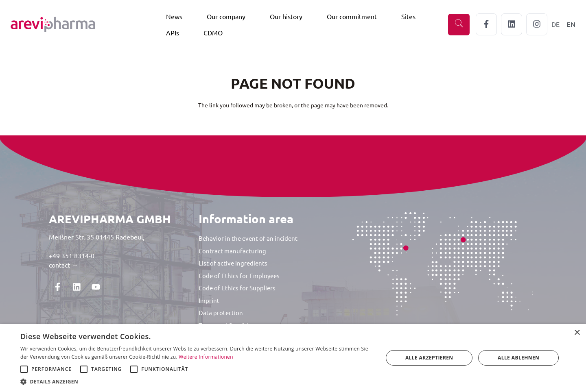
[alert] (293, 358)
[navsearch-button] (459, 25)
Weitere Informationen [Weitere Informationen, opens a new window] (206, 357)
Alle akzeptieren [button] (429, 358)
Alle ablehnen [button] (518, 358)
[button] (196, 382)
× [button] (577, 333)
